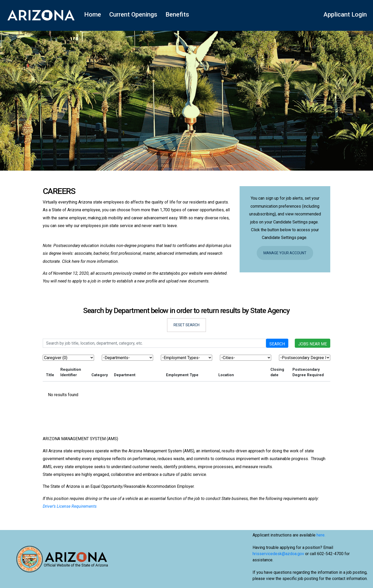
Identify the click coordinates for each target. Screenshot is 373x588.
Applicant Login (345, 14)
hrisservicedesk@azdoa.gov (278, 554)
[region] (187, 384)
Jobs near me (313, 344)
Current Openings (133, 14)
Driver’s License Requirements (70, 506)
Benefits (177, 14)
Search (277, 344)
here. (321, 535)
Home (93, 14)
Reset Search (187, 325)
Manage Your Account (285, 253)
